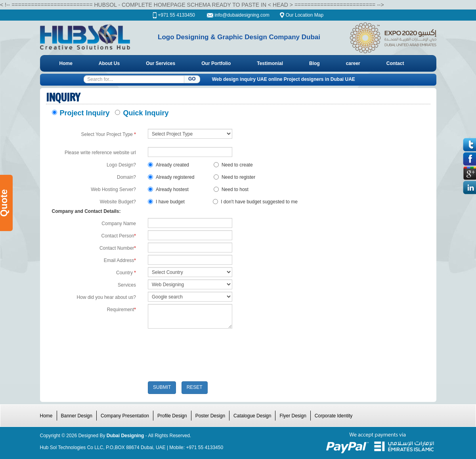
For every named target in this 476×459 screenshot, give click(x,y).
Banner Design (77, 416)
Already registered (171, 177)
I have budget (166, 202)
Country (126, 273)
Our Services (161, 63)
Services (127, 285)
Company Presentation (125, 416)
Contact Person (119, 236)
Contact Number (118, 248)
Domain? (126, 177)
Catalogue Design (252, 416)
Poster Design (210, 416)
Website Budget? (118, 202)
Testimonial (270, 63)
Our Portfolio (216, 63)
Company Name (119, 224)
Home (66, 63)
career (353, 63)
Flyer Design (293, 416)
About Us (109, 63)
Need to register (234, 177)
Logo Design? (121, 165)
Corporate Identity (334, 416)
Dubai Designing (125, 436)
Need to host (231, 189)
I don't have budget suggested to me (255, 202)
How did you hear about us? (106, 297)
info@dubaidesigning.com (243, 15)
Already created (168, 165)
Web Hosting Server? (113, 189)
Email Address (120, 260)
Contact (395, 63)
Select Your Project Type (108, 134)
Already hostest (168, 189)
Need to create (233, 165)
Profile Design (172, 416)
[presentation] (208, 356)
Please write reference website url (100, 153)
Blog (314, 63)
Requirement (121, 310)
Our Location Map (305, 15)
